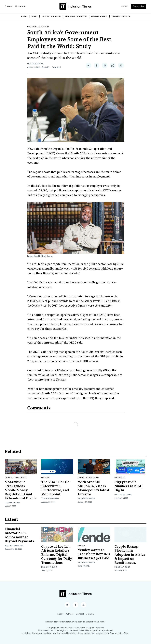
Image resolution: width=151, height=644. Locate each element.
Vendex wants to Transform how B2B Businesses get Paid (94, 554)
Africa (81, 546)
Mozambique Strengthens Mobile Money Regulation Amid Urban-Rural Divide (20, 490)
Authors (70, 614)
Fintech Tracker (121, 16)
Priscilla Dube (49, 567)
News (34, 16)
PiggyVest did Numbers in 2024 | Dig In (128, 486)
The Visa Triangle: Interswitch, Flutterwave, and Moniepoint (56, 488)
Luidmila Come (12, 503)
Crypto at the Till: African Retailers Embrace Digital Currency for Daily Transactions (57, 555)
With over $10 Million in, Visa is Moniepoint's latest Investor (94, 488)
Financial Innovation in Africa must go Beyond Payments (19, 535)
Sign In (125, 6)
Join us (90, 614)
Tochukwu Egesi (50, 499)
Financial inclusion (38, 27)
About (60, 614)
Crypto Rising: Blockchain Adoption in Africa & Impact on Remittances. (130, 555)
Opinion (45, 478)
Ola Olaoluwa (35, 64)
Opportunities (99, 16)
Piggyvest (120, 478)
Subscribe (139, 6)
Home (24, 16)
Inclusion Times (86, 499)
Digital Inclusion (51, 16)
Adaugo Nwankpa (14, 546)
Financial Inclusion (76, 16)
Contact (80, 614)
